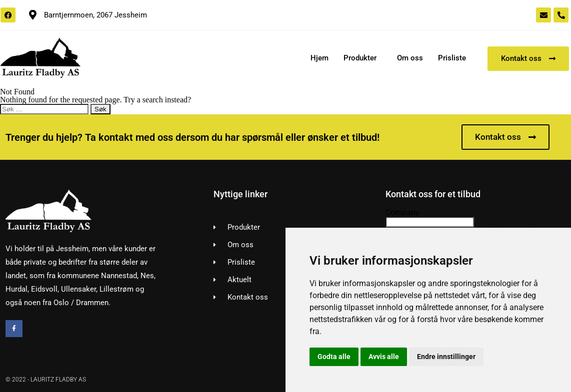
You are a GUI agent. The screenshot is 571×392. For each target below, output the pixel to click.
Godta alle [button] (334, 357)
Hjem (319, 58)
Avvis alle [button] (384, 357)
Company (402, 212)
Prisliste (452, 58)
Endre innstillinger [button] (446, 357)
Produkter (360, 58)
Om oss (410, 58)
